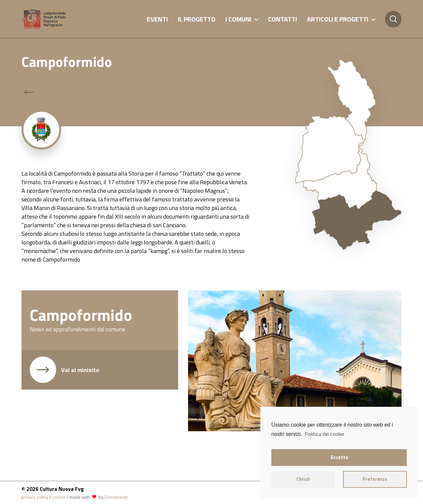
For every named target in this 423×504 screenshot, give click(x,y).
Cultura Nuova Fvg (62, 489)
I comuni (238, 19)
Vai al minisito (80, 370)
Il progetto (197, 19)
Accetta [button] (339, 457)
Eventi (157, 19)
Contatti (283, 19)
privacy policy (35, 497)
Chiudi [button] (303, 479)
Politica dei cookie (325, 434)
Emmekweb (116, 497)
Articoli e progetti (338, 19)
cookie (59, 497)
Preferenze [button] (375, 479)
